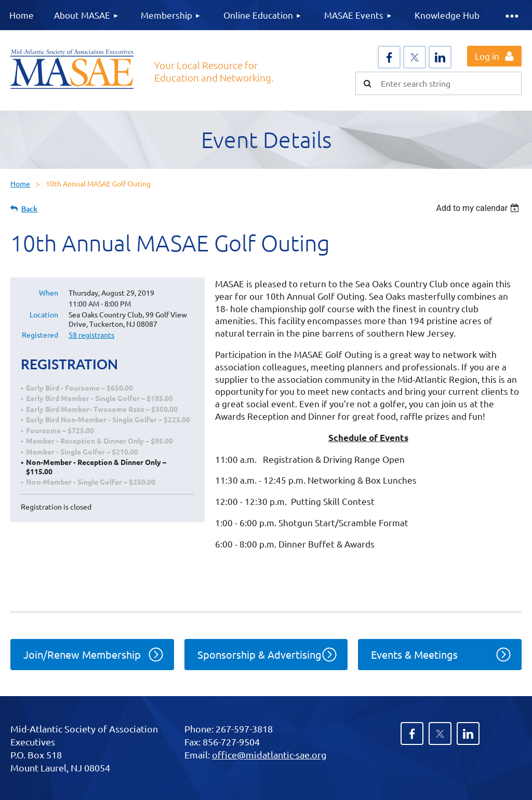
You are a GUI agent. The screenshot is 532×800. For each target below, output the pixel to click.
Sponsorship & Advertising (260, 654)
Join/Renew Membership (82, 654)
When (49, 292)
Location (44, 314)
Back (29, 209)
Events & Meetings (414, 654)
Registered (40, 335)
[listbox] (479, 208)
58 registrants (91, 335)
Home (20, 183)
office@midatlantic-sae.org (269, 755)
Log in (487, 56)
